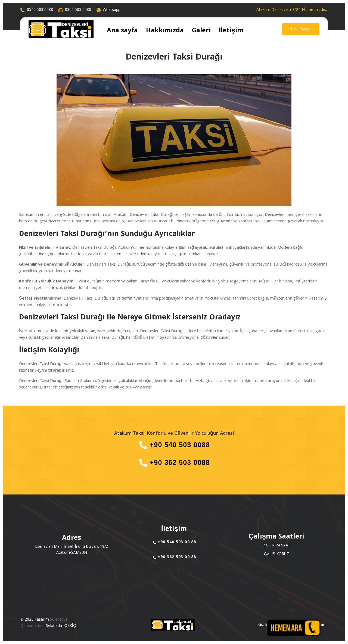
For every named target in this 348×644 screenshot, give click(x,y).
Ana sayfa (118, 31)
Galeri (180, 31)
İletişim (204, 31)
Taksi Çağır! (301, 29)
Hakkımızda (152, 31)
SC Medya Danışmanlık (44, 623)
